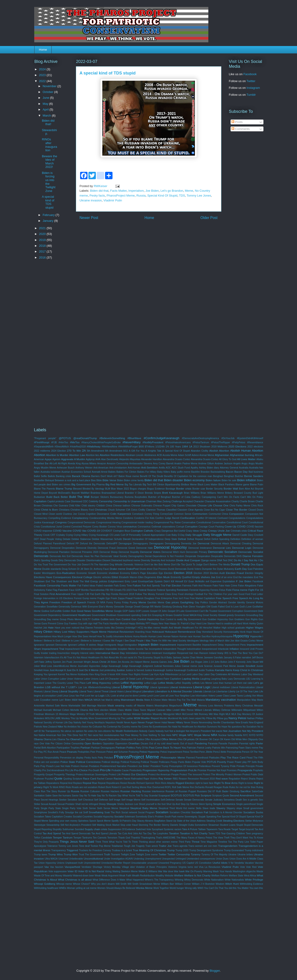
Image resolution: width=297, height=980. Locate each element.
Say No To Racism (107, 796)
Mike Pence (187, 710)
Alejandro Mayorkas (130, 459)
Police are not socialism (47, 762)
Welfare (179, 875)
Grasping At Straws (163, 615)
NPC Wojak (179, 735)
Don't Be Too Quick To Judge (187, 565)
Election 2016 (183, 573)
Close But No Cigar (214, 510)
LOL (108, 696)
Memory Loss (206, 706)
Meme (189, 191)
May (46, 104)
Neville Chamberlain (224, 723)
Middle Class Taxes (136, 710)
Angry (245, 464)
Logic (101, 695)
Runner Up (64, 791)
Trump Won (71, 854)
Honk (243, 632)
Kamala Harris (224, 670)
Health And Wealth (171, 628)
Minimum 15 (52, 714)
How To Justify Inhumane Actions (115, 636)
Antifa (162, 468)
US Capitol (188, 863)
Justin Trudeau (206, 670)
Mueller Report (150, 718)
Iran (191, 653)
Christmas (101, 510)
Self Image (115, 800)
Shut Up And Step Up (178, 804)
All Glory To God (228, 459)
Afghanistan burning (242, 455)
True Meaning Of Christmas (149, 850)
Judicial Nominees (164, 666)
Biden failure (213, 480)
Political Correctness (88, 762)
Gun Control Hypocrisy (145, 619)
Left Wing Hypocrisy (99, 683)
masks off (131, 706)
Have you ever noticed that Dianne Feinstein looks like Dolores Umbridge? (96, 628)
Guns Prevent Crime (52, 624)
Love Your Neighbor (179, 696)
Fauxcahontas (97, 590)
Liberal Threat (101, 692)
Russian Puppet (187, 791)
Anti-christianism (118, 468)
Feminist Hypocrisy (200, 590)
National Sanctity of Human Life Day (53, 723)
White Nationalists (234, 880)
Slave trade (209, 808)
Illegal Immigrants (107, 645)
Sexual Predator (66, 804)
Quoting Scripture (73, 779)
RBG (175, 779)
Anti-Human (134, 468)
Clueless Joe (70, 514)
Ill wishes (91, 645)
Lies (256, 691)
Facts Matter (119, 191)
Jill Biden (112, 662)
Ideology (204, 641)
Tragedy (140, 846)
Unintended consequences (201, 859)
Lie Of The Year (244, 692)
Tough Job (130, 846)
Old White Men (239, 739)
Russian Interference (153, 791)
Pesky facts (97, 196)
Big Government (81, 484)
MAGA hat (99, 700)
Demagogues (156, 544)
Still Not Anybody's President (76, 825)
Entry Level (131, 581)
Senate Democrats (194, 800)
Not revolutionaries (109, 735)
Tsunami (115, 855)
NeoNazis (99, 723)
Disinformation (94, 560)
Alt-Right (62, 464)
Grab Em (147, 615)
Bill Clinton (159, 485)
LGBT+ (73, 687)
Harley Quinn (256, 624)
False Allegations (247, 586)
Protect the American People (164, 775)
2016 (43, 257)
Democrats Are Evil (60, 556)
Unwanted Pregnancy (170, 863)
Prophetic (258, 770)
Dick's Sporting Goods (46, 560)
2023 (43, 75)
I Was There (151, 641)
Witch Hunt (232, 884)
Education (152, 573)
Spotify (115, 821)
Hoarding (140, 632)
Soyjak (202, 817)
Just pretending (108, 670)
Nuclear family (226, 735)
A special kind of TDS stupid (48, 202)
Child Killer (75, 506)
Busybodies (141, 497)
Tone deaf (84, 846)
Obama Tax (63, 739)
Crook (47, 535)
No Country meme (128, 727)
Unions (61, 863)
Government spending (129, 615)
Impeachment (168, 645)
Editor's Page (139, 573)
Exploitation (229, 581)
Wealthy (160, 876)
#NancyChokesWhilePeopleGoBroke (101, 442)
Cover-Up (230, 526)
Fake (215, 586)
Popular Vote (199, 762)
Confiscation (188, 518)
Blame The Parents (45, 489)
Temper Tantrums (83, 838)
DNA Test (222, 560)
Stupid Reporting (43, 829)
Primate (241, 766)
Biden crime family (134, 480)
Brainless (95, 493)
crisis (244, 531)
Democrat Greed (126, 548)
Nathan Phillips (255, 718)
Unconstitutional (93, 858)
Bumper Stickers (100, 497)
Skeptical (124, 808)
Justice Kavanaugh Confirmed (182, 670)
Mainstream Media (132, 700)
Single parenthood (246, 804)
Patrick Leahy (204, 748)
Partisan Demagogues (103, 748)
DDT (36, 539)
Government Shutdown (104, 615)
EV (186, 581)
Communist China (218, 514)
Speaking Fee (214, 817)
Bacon (230, 472)
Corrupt (180, 527)
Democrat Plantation (59, 552)
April (46, 109)
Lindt (59, 696)
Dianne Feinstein (253, 556)
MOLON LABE (53, 718)
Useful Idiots (220, 863)
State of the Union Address (191, 821)
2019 (43, 240)
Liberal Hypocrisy (135, 687)
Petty (100, 758)
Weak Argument (110, 876)
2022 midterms (42, 451)
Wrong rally (191, 888)
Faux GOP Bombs (79, 590)
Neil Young (88, 723)
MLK (228, 714)
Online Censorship (74, 744)
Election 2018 (201, 573)
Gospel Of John (158, 611)
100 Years (176, 447)
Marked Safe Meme (57, 706)
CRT (53, 535)
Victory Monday (112, 867)
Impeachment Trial (53, 649)
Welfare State (236, 876)
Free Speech (224, 598)
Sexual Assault (49, 804)
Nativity (77, 723)
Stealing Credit (214, 821)
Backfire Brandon (200, 472)
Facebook (250, 74)
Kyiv (157, 674)
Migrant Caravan (156, 710)
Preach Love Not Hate (58, 766)
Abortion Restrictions (112, 455)
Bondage (170, 489)
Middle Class (117, 710)
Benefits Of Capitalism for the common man (188, 476)
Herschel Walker (212, 628)
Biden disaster (174, 480)
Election (168, 573)
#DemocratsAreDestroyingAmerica (200, 438)
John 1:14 (208, 662)
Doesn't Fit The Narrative (95, 565)
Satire (48, 796)
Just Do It (72, 670)
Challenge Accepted (182, 501)
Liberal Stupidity (69, 691)
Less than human (222, 683)
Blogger (215, 971)
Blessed (77, 489)
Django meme (209, 560)
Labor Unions (91, 679)
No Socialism (250, 727)
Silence (194, 804)
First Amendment (60, 594)
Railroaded (137, 779)
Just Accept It (58, 670)
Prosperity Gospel (44, 775)
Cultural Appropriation (153, 535)
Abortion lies (92, 455)
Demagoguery (140, 544)
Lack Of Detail (128, 679)
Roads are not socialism (85, 787)
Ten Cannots (100, 838)
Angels (237, 464)
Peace (63, 752)
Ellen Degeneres (147, 577)
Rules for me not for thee (242, 787)
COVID (241, 526)
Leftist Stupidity (183, 683)
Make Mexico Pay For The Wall (179, 700)
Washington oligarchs (244, 871)
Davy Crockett (256, 535)
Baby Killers (164, 472)
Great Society (210, 615)
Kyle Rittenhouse (169, 674)
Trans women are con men (203, 846)
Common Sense (183, 514)
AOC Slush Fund (181, 468)
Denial (148, 556)
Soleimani (130, 817)
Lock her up (91, 696)
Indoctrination (194, 649)
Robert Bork (105, 787)
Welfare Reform (220, 876)
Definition (235, 539)
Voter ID (72, 871)
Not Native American (45, 735)
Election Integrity (254, 573)
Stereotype (40, 825)
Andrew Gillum (206, 464)
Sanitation (39, 796)
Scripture (206, 795)
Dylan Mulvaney (226, 569)
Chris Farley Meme (240, 506)
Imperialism (136, 191)
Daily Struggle (194, 535)
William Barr (167, 884)
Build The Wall (79, 497)
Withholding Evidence (252, 884)
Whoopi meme (64, 884)
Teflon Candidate (43, 838)
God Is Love (232, 607)
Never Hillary (175, 722)
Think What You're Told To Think (120, 842)
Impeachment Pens (235, 645)
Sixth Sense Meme (108, 808)
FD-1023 (127, 590)
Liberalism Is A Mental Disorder (174, 691)
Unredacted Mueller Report (116, 863)
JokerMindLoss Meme (65, 666)
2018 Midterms (219, 447)
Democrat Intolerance (200, 548)
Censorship (106, 501)
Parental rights (247, 744)
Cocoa (81, 514)
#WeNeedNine (109, 447)
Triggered (72, 850)
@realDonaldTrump (85, 438)
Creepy (203, 531)
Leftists (196, 683)
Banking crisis (64, 476)
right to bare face (204, 783)
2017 (43, 251)
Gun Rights (252, 619)
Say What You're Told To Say (133, 796)
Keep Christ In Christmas (248, 670)
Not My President (253, 731)
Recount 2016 (207, 779)
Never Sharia (191, 723)
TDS (182, 196)
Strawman (214, 825)
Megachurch (176, 706)
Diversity (146, 560)
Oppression (121, 744)
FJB (87, 594)
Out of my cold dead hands (164, 744)
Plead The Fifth (255, 758)
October (48, 92)
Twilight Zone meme (147, 855)
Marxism (102, 706)
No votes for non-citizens (97, 731)
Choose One (221, 505)
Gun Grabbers (237, 619)
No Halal (173, 727)
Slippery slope (234, 808)
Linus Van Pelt (77, 696)
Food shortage (186, 594)
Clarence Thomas (156, 510)
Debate (67, 539)
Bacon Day (241, 472)
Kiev (92, 674)
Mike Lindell (173, 710)
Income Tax (142, 649)
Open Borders (93, 743)
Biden (120, 480)
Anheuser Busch (66, 468)
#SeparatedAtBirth (44, 447)
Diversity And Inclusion (163, 560)
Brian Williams (192, 493)
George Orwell (133, 607)
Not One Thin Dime (68, 735)
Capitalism (40, 501)
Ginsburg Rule (180, 607)
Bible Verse (109, 480)
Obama (38, 739)
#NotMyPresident (153, 442)
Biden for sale (229, 480)
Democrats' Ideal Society (114, 556)
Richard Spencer (145, 783)
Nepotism (110, 723)
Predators (94, 766)
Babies (112, 472)
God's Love (245, 607)
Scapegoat (164, 796)
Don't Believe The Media (216, 565)
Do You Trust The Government (50, 565)
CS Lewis (115, 535)
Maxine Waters (145, 706)
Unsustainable (139, 863)
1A (191, 446)
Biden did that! (48, 122)
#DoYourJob (228, 438)
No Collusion (96, 727)
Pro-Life (105, 770)
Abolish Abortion (219, 451)
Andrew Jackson (224, 464)
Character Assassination (218, 501)
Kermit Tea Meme (67, 674)
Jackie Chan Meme (193, 658)
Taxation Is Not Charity (194, 833)
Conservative (189, 522)
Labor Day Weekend (252, 674)
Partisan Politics (125, 747)
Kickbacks (83, 674)
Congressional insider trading (137, 522)
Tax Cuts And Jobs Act (130, 834)
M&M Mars (78, 700)
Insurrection (64, 653)
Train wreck (152, 846)
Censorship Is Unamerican (129, 501)
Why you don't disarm (103, 884)
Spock (92, 821)
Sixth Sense (89, 808)
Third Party (184, 842)
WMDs (63, 888)
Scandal (153, 796)
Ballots (51, 476)
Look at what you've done (124, 696)
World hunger (177, 888)
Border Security (214, 489)
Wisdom (220, 884)
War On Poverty (194, 871)
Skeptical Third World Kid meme (177, 808)
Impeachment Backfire (189, 645)
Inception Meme (126, 649)
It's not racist (127, 658)
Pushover (39, 779)
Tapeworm (212, 829)
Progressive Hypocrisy (156, 770)
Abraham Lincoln (134, 455)
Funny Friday (121, 602)
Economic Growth (86, 573)
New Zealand (50, 727)
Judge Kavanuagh (132, 666)
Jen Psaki (67, 662)
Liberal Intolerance (181, 687)
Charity (235, 501)
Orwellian (134, 743)
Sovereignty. (191, 817)
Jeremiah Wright (82, 662)
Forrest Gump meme (85, 598)
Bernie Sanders (254, 476)
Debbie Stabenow (81, 539)
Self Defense (101, 800)
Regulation (234, 779)
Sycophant (158, 829)
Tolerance (52, 846)
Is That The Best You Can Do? (246, 653)
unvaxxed (152, 863)
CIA (128, 510)
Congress (61, 522)
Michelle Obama (79, 710)
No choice (83, 727)
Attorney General (229, 468)
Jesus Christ (99, 662)
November (50, 86)
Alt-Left (53, 464)
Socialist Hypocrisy (103, 817)
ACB (159, 455)
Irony (220, 653)
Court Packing (216, 527)
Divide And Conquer (188, 560)
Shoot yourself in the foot (152, 804)
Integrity (75, 653)
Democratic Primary (196, 552)
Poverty (222, 762)
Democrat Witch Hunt (173, 552)
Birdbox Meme (189, 485)
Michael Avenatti (43, 710)
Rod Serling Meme (136, 787)
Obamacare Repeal (96, 739)
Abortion (40, 455)
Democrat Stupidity (129, 552)
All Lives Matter (246, 459)
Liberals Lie (209, 692)
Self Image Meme (131, 800)
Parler (259, 743)
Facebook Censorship (47, 585)
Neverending (205, 723)
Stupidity (57, 829)
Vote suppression (57, 871)
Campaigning (209, 497)
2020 (43, 234)
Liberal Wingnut (133, 692)
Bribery (229, 493)
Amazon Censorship (118, 464)
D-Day (181, 535)
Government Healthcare (76, 615)
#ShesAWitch (62, 447)
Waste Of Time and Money (48, 876)
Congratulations (237, 518)
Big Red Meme (115, 484)
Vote (242, 867)
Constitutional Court (237, 522)
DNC (230, 560)
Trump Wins (55, 854)
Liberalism (148, 691)
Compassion (236, 514)
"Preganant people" (45, 438)
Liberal (116, 687)
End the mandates (243, 577)
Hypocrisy (241, 636)
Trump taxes (41, 855)
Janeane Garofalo (213, 658)
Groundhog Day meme (46, 619)
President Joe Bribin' (138, 766)
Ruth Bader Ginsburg (228, 791)
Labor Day (197, 674)
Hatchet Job (41, 628)
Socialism (162, 812)
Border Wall (231, 488)
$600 (141, 447)
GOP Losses (142, 611)
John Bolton (221, 662)
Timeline (223, 842)
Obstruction (114, 739)
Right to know (246, 783)
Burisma (129, 497)
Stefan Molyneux (254, 821)
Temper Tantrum (63, 837)
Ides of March (217, 641)
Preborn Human (80, 766)
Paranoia (213, 744)
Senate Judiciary (214, 800)
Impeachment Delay (213, 645)
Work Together (161, 888)
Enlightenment (116, 581)
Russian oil (172, 791)
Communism (200, 514)
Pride (233, 766)
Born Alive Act (247, 489)
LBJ (248, 679)
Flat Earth (95, 594)
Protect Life (115, 775)
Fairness (187, 586)
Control (67, 527)
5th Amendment (96, 451)
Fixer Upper (77, 594)
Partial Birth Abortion (45, 748)
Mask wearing (116, 705)
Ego (161, 573)
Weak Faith (125, 876)
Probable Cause (120, 770)
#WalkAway (94, 446)
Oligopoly (253, 739)
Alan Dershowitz (110, 459)
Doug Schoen (69, 569)
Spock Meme (104, 821)
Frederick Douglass (144, 598)
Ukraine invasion (91, 200)
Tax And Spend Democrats (76, 834)
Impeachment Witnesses (78, 649)
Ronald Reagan (214, 787)
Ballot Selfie (41, 476)
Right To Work (51, 787)
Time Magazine (209, 842)
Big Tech (147, 485)
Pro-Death (94, 770)
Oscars (144, 744)
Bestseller (39, 480)
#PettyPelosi (239, 442)
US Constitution (203, 863)
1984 (185, 446)
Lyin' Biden (65, 700)
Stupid (240, 825)
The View (218, 838)
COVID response (43, 531)
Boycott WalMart (81, 493)
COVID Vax (80, 531)
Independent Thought (174, 649)
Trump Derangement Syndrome (206, 850)
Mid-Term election (99, 710)
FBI (107, 590)
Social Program (146, 812)
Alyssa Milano (89, 464)
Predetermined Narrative (113, 766)
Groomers (240, 615)
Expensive (216, 581)
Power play (241, 762)
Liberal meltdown (221, 687)
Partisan (85, 747)
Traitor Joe (165, 846)
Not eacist (217, 731)
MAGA (88, 700)
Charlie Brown (247, 501)
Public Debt (257, 775)
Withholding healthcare (46, 888)
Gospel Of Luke (176, 611)
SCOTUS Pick (191, 795)
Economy (125, 573)
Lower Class (222, 696)
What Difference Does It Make (109, 880)
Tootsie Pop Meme (101, 846)
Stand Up (171, 821)
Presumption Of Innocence (183, 766)
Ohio (180, 739)
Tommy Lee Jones (199, 196)
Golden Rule (69, 611)
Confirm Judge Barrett (167, 518)
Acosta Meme (170, 455)
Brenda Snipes (153, 493)
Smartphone (41, 812)
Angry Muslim (256, 464)
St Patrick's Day (128, 821)
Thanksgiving (148, 838)
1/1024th (160, 447)
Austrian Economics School (76, 472)
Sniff (86, 812)
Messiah (259, 706)
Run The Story (49, 791)
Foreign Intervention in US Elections (54, 598)
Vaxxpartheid (72, 867)
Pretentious (205, 766)
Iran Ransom (201, 653)
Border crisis (184, 488)
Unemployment (153, 859)
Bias (93, 480)
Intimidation (132, 653)
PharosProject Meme (121, 196)
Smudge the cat (74, 812)
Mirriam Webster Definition (138, 714)
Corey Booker (100, 527)
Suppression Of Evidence (121, 829)
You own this (256, 888)
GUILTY (86, 619)
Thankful (136, 838)
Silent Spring (205, 804)
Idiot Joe (230, 641)
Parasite (223, 744)
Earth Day (241, 569)
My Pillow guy (221, 718)
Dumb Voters (194, 569)
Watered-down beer (83, 876)
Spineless (83, 821)
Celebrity (93, 501)
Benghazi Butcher (234, 476)
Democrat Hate (144, 548)
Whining (179, 880)
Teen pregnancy (254, 834)
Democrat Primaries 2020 (84, 552)
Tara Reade (225, 829)
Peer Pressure (98, 752)
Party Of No (142, 748)
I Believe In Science (90, 641)
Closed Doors (256, 510)
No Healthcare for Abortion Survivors (198, 727)
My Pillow (207, 718)
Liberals (198, 691)
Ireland (213, 653)
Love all (164, 696)
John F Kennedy (237, 662)
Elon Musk (163, 577)
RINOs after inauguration (50, 145)
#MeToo (75, 442)
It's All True (66, 658)
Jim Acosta (123, 662)
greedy (230, 615)
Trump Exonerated (234, 850)
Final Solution (41, 594)
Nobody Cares (147, 731)
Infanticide (223, 649)
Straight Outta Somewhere (193, 825)
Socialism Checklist (180, 812)
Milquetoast (249, 710)
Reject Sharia (248, 779)
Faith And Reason (202, 586)
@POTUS (65, 438)
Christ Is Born (49, 510)
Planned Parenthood (197, 758)
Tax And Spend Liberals (104, 834)
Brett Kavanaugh (173, 493)
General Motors (255, 602)
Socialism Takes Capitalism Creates (53, 817)
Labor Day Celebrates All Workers (222, 674)
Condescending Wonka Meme (106, 518)
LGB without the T (56, 687)
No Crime (143, 727)
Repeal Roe (90, 783)
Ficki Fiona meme (237, 590)
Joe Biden (152, 191)
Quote (58, 778)
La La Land (185, 674)
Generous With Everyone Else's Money (92, 607)
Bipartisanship (173, 485)
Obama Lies (50, 739)
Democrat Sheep (108, 552)
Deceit (127, 539)
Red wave (222, 778)
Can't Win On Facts (228, 497)
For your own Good (234, 594)
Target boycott (246, 829)
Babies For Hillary (147, 472)
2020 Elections (237, 446)
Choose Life (205, 505)
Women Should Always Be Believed (116, 888)
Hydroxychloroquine (222, 636)
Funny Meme (138, 602)
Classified (171, 510)
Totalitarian (117, 846)
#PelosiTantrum (201, 442)
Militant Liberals (203, 710)
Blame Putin (257, 485)
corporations (169, 527)
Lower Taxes (236, 696)
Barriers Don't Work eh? (104, 476)
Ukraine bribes (245, 855)
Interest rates (88, 653)
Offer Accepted (153, 739)
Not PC (83, 735)
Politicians (164, 762)
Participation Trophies (68, 748)
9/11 (125, 451)
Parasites (233, 744)
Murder (163, 718)
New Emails (242, 723)
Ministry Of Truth (86, 714)
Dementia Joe (189, 544)
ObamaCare (78, 739)
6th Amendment (114, 451)
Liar (80, 687)
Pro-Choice (81, 770)
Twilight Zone (128, 855)
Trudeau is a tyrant (122, 850)
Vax (47, 867)
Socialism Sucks (253, 812)
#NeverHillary (131, 442)
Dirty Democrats (67, 560)
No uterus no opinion (72, 731)
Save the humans (62, 796)
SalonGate (258, 791)
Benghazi (218, 476)
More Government (98, 718)
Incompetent (155, 649)
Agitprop (90, 459)
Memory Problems (224, 706)
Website (169, 876)
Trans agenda (180, 846)
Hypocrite (256, 636)
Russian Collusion (90, 791)
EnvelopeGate (146, 581)
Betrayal (50, 480)
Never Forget (146, 722)
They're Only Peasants (46, 842)
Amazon (102, 464)
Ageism (56, 459)
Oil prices (189, 739)
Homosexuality (231, 632)
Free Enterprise (164, 598)
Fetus (222, 590)
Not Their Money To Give (134, 735)
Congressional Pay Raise (167, 522)
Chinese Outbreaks (142, 506)
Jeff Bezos (258, 658)
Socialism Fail (200, 812)
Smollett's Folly (56, 812)
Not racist (93, 735)
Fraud (129, 598)
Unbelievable (76, 859)
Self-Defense (168, 800)
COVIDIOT (106, 531)
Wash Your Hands (222, 871)
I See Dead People (133, 641)
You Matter (243, 888)
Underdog (139, 859)
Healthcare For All (192, 628)
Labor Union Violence (72, 679)
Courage (203, 527)
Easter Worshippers (45, 573)
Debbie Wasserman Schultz (107, 539)
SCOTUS (176, 795)
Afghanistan (222, 455)
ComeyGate (167, 514)
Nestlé (120, 723)
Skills (199, 808)
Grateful (178, 615)
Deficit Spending (220, 539)
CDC (86, 501)
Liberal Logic (202, 687)
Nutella (238, 735)
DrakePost (133, 569)
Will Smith (121, 884)
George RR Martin (151, 607)
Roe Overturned (156, 787)
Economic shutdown (108, 573)
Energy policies (99, 581)
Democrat (204, 543)
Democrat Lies (222, 548)
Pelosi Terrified (191, 752)
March (47, 116)
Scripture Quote (221, 796)
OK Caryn (214, 739)
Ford (248, 594)
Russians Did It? (206, 791)
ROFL (168, 787)
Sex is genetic (250, 800)
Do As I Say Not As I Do (248, 560)
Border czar (199, 489)
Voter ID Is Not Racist (91, 871)
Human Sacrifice (202, 636)
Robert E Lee (119, 787)
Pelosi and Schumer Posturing (122, 752)
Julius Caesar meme (186, 666)
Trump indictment (254, 850)
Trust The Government (91, 855)
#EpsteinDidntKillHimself (250, 438)
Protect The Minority (213, 775)
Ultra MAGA (51, 859)
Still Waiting (98, 825)
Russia (141, 196)
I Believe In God (51, 641)
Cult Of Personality (131, 535)
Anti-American (101, 468)
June (46, 98)
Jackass (177, 658)
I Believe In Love (70, 641)
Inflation (234, 649)
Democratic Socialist (251, 552)
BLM (108, 489)
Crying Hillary (81, 535)
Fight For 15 (256, 590)
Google (118, 611)
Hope (249, 632)
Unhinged (181, 859)
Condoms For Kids (144, 518)
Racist (127, 779)
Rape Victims (151, 779)
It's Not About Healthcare (86, 658)
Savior (75, 796)
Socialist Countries (83, 817)
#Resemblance (255, 442)
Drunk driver (146, 569)
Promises (232, 770)
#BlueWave (134, 438)
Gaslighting (187, 602)
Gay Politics (201, 602)
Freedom (55, 602)
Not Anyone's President (198, 731)
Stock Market (113, 825)
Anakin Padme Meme (186, 464)
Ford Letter (257, 594)
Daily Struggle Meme (217, 535)
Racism (118, 778)
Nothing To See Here (160, 735)
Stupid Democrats (253, 825)
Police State (68, 762)
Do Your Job (74, 565)
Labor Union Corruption (47, 679)
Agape (48, 459)
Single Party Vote (72, 808)
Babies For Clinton (127, 472)
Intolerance (145, 653)
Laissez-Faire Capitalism (168, 679)
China (109, 506)
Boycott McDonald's (60, 493)
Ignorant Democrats (56, 645)
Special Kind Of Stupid (162, 196)
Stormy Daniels (170, 825)
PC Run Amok (51, 752)
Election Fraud (235, 573)
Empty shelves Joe (204, 577)
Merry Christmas (244, 706)
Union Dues (222, 859)
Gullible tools (108, 619)
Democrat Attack (220, 544)
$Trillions (150, 447)
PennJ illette (220, 752)
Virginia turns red (188, 867)
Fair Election (174, 585)
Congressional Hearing (108, 522)
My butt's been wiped (190, 718)
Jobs (170, 662)
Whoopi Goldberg (45, 884)
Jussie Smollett (246, 666)
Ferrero (214, 590)
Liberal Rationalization (243, 687)
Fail (79, 586)
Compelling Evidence (60, 518)
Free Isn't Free (181, 598)
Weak (98, 876)
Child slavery (88, 506)
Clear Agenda (195, 510)
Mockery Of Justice (253, 714)
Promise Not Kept (216, 770)
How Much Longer (62, 636)
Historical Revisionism (121, 632)
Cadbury (196, 497)
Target (235, 829)
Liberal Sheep (51, 692)
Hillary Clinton (43, 632)
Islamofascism (52, 658)
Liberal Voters (116, 692)
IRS (226, 653)
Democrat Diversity (86, 548)
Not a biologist (177, 731)
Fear (135, 590)
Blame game (242, 485)
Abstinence (150, 455)
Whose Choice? (81, 884)
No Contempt (110, 727)
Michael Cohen (61, 710)
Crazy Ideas (192, 531)
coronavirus (130, 526)
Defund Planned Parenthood (50, 544)
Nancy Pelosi (237, 718)
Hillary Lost (60, 632)
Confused (222, 518)
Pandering (201, 743)
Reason (183, 779)
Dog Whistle (116, 565)
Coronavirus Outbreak (149, 527)
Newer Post (89, 218)
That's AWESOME (166, 838)
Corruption (191, 526)
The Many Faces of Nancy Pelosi (194, 838)
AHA (98, 459)
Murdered (173, 718)
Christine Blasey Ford (82, 510)
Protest (246, 775)
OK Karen (225, 739)
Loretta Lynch (146, 696)
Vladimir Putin (113, 200)
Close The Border (236, 510)
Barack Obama (81, 476)
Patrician (191, 748)
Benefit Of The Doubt (152, 476)
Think (98, 842)
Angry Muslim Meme (45, 468)
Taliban (202, 829)
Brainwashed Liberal (113, 493)
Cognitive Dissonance (98, 514)
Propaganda (245, 770)
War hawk (179, 871)
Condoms (128, 518)
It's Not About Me (110, 658)
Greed (222, 615)
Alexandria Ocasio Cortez (176, 459)
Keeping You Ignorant (46, 674)
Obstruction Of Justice (132, 739)
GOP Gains (129, 611)
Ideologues (193, 641)
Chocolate (191, 506)
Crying (69, 535)
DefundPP (112, 544)
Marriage (92, 706)
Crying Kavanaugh (99, 535)
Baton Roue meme (129, 476)
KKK (118, 674)
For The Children (213, 594)
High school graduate (233, 628)
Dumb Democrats (177, 569)
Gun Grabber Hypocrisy (215, 619)
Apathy (194, 468)
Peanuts (72, 752)
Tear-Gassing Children (233, 834)
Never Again (130, 723)
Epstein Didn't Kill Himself (169, 581)
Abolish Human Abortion (247, 451)
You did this (230, 888)
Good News (84, 611)
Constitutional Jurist (51, 527)
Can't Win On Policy (252, 497)
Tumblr (251, 95)
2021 (43, 228)
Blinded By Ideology (94, 489)
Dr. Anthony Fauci (100, 569)
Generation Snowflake (46, 607)
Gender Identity (236, 602)
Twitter (251, 81)
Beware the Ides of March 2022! (50, 162)
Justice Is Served (135, 670)
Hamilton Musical (119, 624)
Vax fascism (57, 867)
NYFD (252, 735)
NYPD (260, 735)
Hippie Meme (98, 632)
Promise (202, 770)
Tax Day (147, 834)
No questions (235, 727)
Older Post (209, 218)
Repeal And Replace (71, 783)
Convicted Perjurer (81, 527)
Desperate (191, 556)
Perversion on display (72, 758)
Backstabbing (218, 472)
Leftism (116, 683)
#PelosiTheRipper (220, 442)
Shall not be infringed (87, 804)
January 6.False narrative (238, 658)
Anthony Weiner (84, 468)
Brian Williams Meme (212, 493)
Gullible (96, 619)
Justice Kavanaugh (155, 670)
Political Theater (149, 762)
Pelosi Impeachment (171, 752)
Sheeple (111, 804)
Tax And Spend (52, 833)
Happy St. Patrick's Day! (183, 624)
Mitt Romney (201, 714)
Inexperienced (209, 649)
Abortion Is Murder (57, 455)
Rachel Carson (105, 779)
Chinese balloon (122, 506)
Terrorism (112, 838)
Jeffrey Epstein (53, 662)
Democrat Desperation (63, 548)
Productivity (136, 770)
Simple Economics (224, 804)
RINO (62, 787)
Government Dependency (48, 615)
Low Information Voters (203, 696)
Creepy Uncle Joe (219, 531)
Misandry (157, 714)
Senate (179, 800)
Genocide (119, 607)
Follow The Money (145, 594)
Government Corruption (231, 611)
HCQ (140, 628)
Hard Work (243, 624)
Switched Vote (144, 829)
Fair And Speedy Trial (154, 586)
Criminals (236, 531)
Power (230, 762)
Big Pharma (98, 485)
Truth (107, 854)
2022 (43, 81)
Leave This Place (76, 683)
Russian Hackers (110, 791)
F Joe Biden (244, 581)
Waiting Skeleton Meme (125, 871)
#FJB (54, 442)
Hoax (148, 632)
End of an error (224, 577)
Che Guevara (61, 506)
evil (207, 581)
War (160, 871)
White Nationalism (214, 880)
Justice (121, 670)
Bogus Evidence (156, 489)
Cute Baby (171, 535)
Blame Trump (64, 488)
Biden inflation (247, 480)
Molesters (39, 718)
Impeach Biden (148, 645)
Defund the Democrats (93, 544)
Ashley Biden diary (209, 468)
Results (132, 783)
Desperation (204, 556)
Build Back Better (57, 497)
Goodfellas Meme (103, 611)
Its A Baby (167, 658)
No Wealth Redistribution (125, 731)
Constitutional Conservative (211, 522)
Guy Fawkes (71, 624)
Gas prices (172, 602)
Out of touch (187, 744)
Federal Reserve (147, 590)
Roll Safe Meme (181, 787)
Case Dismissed (73, 501)
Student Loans (228, 825)
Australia (244, 468)
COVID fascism (255, 527)
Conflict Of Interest (206, 518)
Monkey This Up (70, 718)
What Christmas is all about (75, 880)
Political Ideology (111, 762)
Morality (84, 718)
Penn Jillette (206, 752)
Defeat (182, 539)
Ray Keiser (165, 778)
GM (208, 607)
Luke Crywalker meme (46, 700)
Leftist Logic (150, 683)
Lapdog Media (191, 679)
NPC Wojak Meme (199, 735)
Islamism (39, 658)
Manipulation (244, 700)
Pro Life (69, 770)
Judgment (148, 666)
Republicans (113, 783)
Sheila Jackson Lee (128, 804)
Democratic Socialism (223, 552)
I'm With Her (165, 641)
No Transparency (51, 731)
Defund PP (73, 544)
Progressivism (179, 770)
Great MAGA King (192, 615)
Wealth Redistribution (143, 876)
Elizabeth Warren (128, 577)
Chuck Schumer (117, 510)
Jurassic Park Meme (225, 666)
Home (43, 50)
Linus (65, 696)
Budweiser (40, 497)
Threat (196, 842)
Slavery (221, 808)
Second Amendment (242, 795)
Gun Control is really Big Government (181, 619)
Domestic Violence (134, 565)
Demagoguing (172, 544)
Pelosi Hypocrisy (150, 752)
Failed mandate (105, 586)
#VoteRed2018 (78, 447)
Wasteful (68, 876)
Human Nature (171, 636)
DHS (239, 556)
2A (84, 451)
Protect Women (233, 775)
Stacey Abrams (145, 821)
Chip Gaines (178, 506)
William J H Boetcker (203, 884)
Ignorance (39, 645)
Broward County (243, 493)
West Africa (250, 876)
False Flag (52, 590)
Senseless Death (233, 800)
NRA (214, 735)
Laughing (205, 679)
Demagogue (125, 544)
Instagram (253, 88)
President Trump (159, 766)
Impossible (111, 649)
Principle (250, 766)
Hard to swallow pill (226, 624)
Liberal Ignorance (159, 687)
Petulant (109, 758)
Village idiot (128, 867)
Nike (60, 726)
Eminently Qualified (181, 577)
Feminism (183, 590)
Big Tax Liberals (133, 485)
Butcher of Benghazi (159, 497)
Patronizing (232, 748)
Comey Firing (152, 514)
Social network (129, 812)
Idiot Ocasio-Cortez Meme (249, 641)
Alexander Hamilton (152, 459)
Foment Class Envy (167, 594)
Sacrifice (245, 791)
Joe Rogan (196, 662)
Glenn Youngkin (197, 607)
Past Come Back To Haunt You (168, 747)
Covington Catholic (142, 531)
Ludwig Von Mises (253, 696)
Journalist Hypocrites (89, 666)
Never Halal (161, 723)
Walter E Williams (148, 871)
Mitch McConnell (184, 714)
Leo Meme (206, 683)
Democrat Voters (150, 552)
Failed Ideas (89, 586)
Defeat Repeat (195, 539)
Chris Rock (257, 506)
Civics (134, 510)
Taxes (211, 834)
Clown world (55, 514)
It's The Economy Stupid (147, 658)
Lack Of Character (109, 679)
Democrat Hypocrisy (170, 547)
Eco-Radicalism (66, 573)
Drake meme (117, 569)
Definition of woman (252, 539)
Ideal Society (179, 641)
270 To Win (74, 451)
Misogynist (169, 714)
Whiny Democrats (194, 880)
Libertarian (222, 692)
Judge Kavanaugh (111, 666)
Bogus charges (138, 489)
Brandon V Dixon (134, 493)
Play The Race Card (233, 757)
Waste (260, 871)
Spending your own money (63, 821)
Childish (101, 506)
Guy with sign (85, 624)
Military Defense (222, 710)
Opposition (109, 744)
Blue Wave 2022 (120, 489)
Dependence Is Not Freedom (168, 556)
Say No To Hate (88, 796)
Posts (237, 122)
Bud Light (258, 493)
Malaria (201, 700)
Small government (253, 808)
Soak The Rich (113, 812)
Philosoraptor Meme (173, 757)
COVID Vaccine (62, 531)
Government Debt (253, 611)
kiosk (112, 674)
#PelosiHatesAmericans (178, 442)
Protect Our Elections (134, 774)
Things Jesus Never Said (77, 842)
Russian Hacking (131, 791)
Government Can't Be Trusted (201, 611)
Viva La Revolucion (210, 867)
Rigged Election (185, 783)
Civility (142, 510)
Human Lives (155, 636)
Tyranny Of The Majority (214, 855)
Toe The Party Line (239, 842)
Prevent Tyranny (220, 766)
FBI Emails (116, 590)
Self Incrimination (150, 800)
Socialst (119, 816)
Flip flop (106, 594)
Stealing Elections (234, 821)
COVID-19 (94, 531)
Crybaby (61, 535)
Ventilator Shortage (92, 867)
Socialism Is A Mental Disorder (226, 812)
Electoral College (82, 577)
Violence (173, 867)
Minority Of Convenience (109, 714)
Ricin (158, 783)
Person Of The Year (252, 752)
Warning (208, 871)
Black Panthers (227, 485)
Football (199, 594)
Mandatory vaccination (221, 700)
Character (199, 501)
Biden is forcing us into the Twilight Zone (49, 182)
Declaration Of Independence (148, 539)
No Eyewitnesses (158, 727)
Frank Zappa (118, 598)
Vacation (249, 863)
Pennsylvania (234, 752)
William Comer (183, 884)
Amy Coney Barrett (163, 464)
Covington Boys (121, 531)
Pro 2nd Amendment (53, 770)
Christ (37, 510)
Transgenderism (228, 846)
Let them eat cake (243, 683)
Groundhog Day (255, 615)
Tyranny (196, 854)
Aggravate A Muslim (73, 459)
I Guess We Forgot (112, 641)
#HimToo (63, 442)
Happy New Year (160, 624)
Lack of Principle (145, 679)
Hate (51, 627)
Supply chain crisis (96, 829)
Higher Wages (255, 627)
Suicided (79, 829)
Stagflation (160, 821)
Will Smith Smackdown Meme (144, 884)
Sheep (102, 804)
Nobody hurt (162, 731)
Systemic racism (173, 829)
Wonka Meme (144, 888)
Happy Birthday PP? (139, 624)
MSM (137, 718)
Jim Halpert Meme (140, 662)
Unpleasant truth (74, 863)
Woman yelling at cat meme (82, 888)
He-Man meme (152, 628)
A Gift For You (137, 451)
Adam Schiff (184, 455)
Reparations (53, 783)
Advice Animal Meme (203, 455)
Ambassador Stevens (141, 464)
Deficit (207, 539)
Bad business (256, 472)
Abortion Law (77, 455)
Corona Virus (115, 527)
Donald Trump (240, 564)
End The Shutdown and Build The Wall (67, 581)
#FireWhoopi (42, 442)
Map (254, 700)
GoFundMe (56, 611)
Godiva (45, 611)
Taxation (174, 833)
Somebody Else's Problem (150, 817)
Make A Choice (152, 700)
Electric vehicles (102, 577)
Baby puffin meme (181, 472)
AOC (168, 468)
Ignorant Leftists (77, 645)
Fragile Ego (104, 598)
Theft (227, 838)
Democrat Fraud (107, 548)
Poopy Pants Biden (181, 762)
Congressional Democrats (81, 522)
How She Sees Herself (84, 636)
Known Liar (147, 674)
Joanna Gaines (159, 662)
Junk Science (205, 666)
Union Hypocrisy (47, 863)
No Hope (223, 727)
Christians (64, 510)
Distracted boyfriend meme (126, 560)
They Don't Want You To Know (247, 838)
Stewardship (53, 825)
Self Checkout (86, 800)
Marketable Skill (77, 706)
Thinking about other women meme (158, 842)
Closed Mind (41, 514)
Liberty (232, 692)
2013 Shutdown (202, 447)
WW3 (200, 888)
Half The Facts (101, 624)
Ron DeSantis (197, 787)
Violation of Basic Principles (151, 867)
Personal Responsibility (47, 758)
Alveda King (74, 464)
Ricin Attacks (168, 783)
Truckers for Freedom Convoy (95, 850)
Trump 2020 (182, 850)
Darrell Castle (240, 535)
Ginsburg (167, 607)
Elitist (115, 577)
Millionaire (237, 710)
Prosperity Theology (65, 775)
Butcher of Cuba (181, 497)
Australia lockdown (51, 472)
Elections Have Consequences (53, 577)
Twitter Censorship (179, 854)
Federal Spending (166, 590)
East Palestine (255, 569)
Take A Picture (190, 829)
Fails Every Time (123, 586)
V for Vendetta (236, 863)
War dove (168, 871)
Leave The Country (55, 683)
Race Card (89, 778)
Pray (43, 766)
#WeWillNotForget (128, 447)
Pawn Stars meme (249, 748)
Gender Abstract (218, 602)
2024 (43, 69)
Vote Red (251, 867)
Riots (69, 787)
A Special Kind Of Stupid (176, 451)
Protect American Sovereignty (92, 775)
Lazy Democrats (237, 679)
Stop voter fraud (129, 825)
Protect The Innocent (191, 775)
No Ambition (70, 727)
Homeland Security (212, 632)
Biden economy (194, 480)
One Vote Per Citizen (51, 744)
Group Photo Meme (70, 619)
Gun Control (123, 619)
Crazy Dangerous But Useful (170, 531)
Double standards (52, 569)
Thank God (124, 838)
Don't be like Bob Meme (157, 565)
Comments (241, 129)
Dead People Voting (51, 539)
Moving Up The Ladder (121, 718)
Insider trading (49, 653)
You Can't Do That (214, 888)
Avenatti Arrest (100, 472)
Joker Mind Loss (43, 666)
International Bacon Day (110, 653)
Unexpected (168, 859)
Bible (99, 480)
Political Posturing (130, 762)
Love (156, 696)
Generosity (64, 607)
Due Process (160, 569)
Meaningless (161, 706)
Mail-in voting (113, 700)
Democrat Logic (242, 548)
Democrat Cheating (241, 544)
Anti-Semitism (150, 467)
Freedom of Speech (74, 602)
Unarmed (63, 859)
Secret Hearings (49, 800)
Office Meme (169, 739)
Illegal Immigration (127, 645)
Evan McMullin (196, 581)
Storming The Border (150, 825)
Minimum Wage (67, 714)
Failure (137, 585)
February (49, 215)
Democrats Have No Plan (86, 556)
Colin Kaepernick (121, 514)
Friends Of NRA (96, 602)
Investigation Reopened (175, 653)
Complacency (80, 518)
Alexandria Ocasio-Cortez (204, 459)
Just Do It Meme (89, 670)
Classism (182, 510)
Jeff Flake (39, 662)
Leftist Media (166, 683)
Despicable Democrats (223, 556)
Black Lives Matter (207, 485)
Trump (171, 850)
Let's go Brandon (172, 191)
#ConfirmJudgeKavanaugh (162, 438)
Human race (186, 636)
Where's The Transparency (159, 880)
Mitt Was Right (217, 714)
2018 (43, 246)
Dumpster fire (209, 569)
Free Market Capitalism (202, 598)
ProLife (192, 770)
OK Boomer (202, 739)
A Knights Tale (153, 451)
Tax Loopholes (160, 834)
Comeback (138, 514)
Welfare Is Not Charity (197, 875)
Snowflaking (96, 812)
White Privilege (254, 880)
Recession (193, 779)
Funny (110, 602)
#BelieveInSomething (112, 438)
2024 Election (59, 451)
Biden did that (99, 191)
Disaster (81, 560)
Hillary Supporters (79, 632)
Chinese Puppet (162, 506)
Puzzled (49, 779)
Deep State (171, 539)
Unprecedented (92, 863)
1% (167, 447)
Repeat (102, 783)
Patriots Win (219, 748)
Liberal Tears (86, 692)
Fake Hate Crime (228, 586)
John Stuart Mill (255, 662)
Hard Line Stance (206, 624)
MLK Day (236, 714)
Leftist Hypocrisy (132, 683)
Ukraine (232, 855)
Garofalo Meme (156, 602)
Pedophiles (84, 752)
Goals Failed (218, 607)
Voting (108, 871)
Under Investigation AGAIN (118, 859)
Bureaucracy (117, 497)
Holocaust (158, 632)
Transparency (58, 850)
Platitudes (214, 758)
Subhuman (68, 829)
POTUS (211, 762)
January (48, 221)
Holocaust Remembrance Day (183, 632)
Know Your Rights (131, 674)
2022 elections (255, 447)
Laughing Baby (219, 679)
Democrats (41, 556)
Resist (123, 783)
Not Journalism (232, 731)
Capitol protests (56, 501)
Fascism (63, 590)
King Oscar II (102, 674)
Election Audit (217, 573)
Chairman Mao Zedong (158, 501)
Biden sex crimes (61, 485)
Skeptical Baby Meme (144, 808)
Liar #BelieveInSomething (97, 687)
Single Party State (51, 808)
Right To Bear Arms (226, 783)
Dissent (107, 560)
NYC (246, 735)
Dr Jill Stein (83, 569)
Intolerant (157, 653)
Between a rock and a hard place (73, 480)
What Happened (135, 880)
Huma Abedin (140, 636)
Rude (226, 787)
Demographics (136, 556)
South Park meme (174, 817)
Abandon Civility (200, 451)
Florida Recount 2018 (123, 594)
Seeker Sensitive (68, 800)
